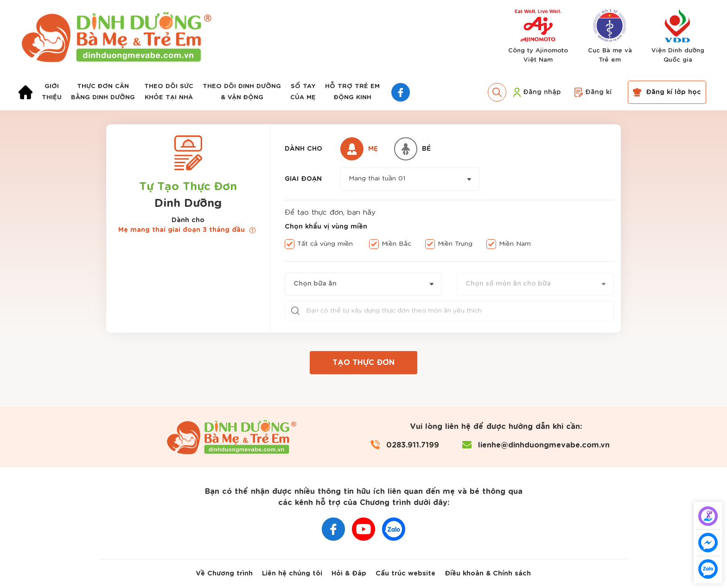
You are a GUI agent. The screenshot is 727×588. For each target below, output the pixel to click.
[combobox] (410, 179)
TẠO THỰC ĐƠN (363, 363)
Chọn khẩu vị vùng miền (326, 227)
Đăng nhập (537, 92)
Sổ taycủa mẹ (303, 92)
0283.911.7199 (413, 445)
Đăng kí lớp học (667, 92)
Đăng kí (593, 92)
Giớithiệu (52, 92)
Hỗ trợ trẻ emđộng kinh (352, 92)
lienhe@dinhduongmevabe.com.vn (544, 445)
